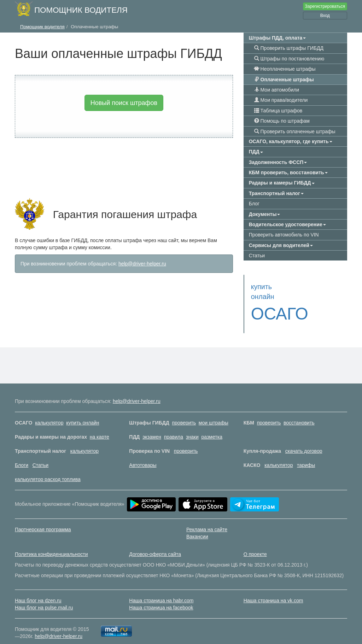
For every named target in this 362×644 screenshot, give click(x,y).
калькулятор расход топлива (48, 469)
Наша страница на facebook (161, 598)
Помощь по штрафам (282, 121)
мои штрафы (214, 413)
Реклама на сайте (207, 520)
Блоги (22, 455)
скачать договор (304, 441)
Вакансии (197, 527)
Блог (254, 204)
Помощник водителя (81, 10)
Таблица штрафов (278, 111)
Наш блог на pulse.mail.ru (44, 598)
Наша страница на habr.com (161, 591)
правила (174, 427)
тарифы (306, 455)
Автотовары (143, 455)
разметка (212, 427)
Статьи (257, 256)
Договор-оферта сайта (155, 544)
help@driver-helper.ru (142, 264)
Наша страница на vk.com (273, 591)
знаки (192, 427)
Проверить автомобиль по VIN (284, 235)
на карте (100, 427)
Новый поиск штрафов (124, 103)
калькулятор (49, 413)
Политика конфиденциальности (51, 544)
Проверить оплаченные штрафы (295, 131)
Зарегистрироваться (325, 6)
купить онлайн (83, 413)
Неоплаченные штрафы (285, 69)
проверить (184, 413)
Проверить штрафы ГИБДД (289, 48)
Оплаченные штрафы (284, 80)
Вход (325, 16)
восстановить (299, 413)
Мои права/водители (281, 100)
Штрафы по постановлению (289, 59)
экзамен (152, 427)
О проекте (255, 544)
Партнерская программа (43, 520)
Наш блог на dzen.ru (38, 591)
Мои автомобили (277, 90)
